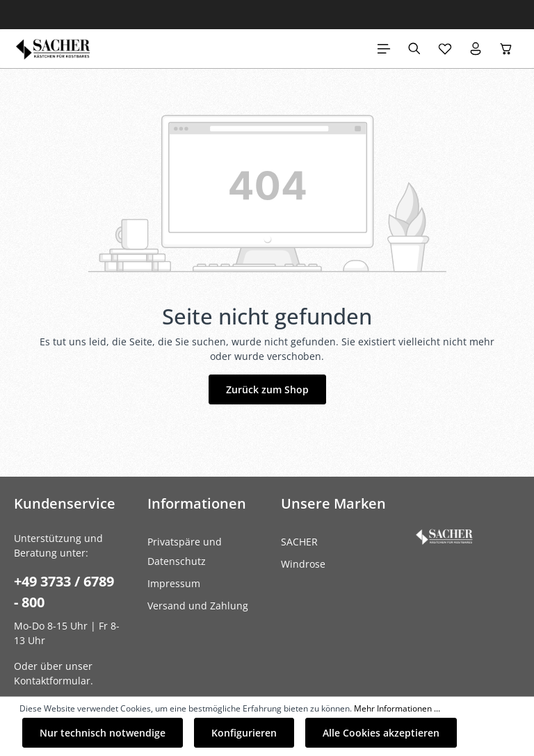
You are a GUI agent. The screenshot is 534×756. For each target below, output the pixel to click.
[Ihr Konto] (476, 49)
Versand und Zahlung (198, 606)
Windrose (303, 564)
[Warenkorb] (506, 49)
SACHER (299, 542)
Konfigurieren (244, 733)
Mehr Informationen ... (397, 708)
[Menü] (384, 49)
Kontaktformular (52, 681)
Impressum (174, 583)
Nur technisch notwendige (103, 733)
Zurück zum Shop (267, 389)
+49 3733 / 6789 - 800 (64, 592)
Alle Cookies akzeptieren (381, 733)
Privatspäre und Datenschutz (185, 551)
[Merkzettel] (445, 49)
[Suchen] (414, 49)
